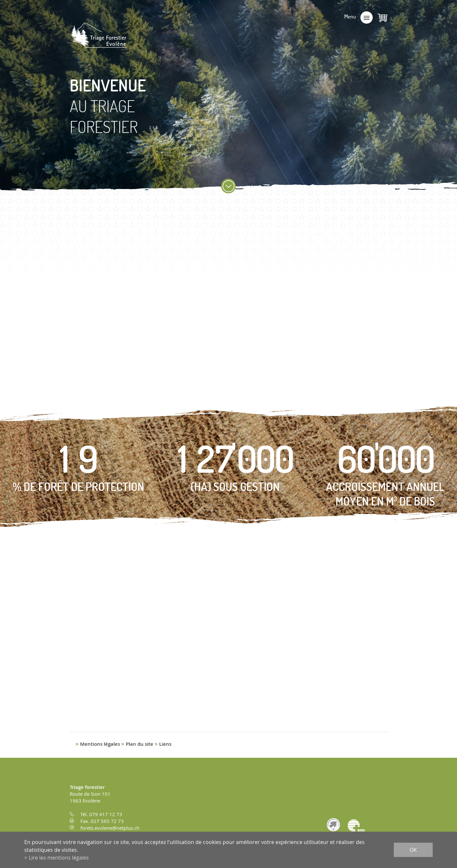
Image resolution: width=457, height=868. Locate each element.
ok (413, 850)
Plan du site (140, 744)
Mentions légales (100, 744)
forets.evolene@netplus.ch (110, 828)
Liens (165, 744)
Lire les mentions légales (59, 858)
